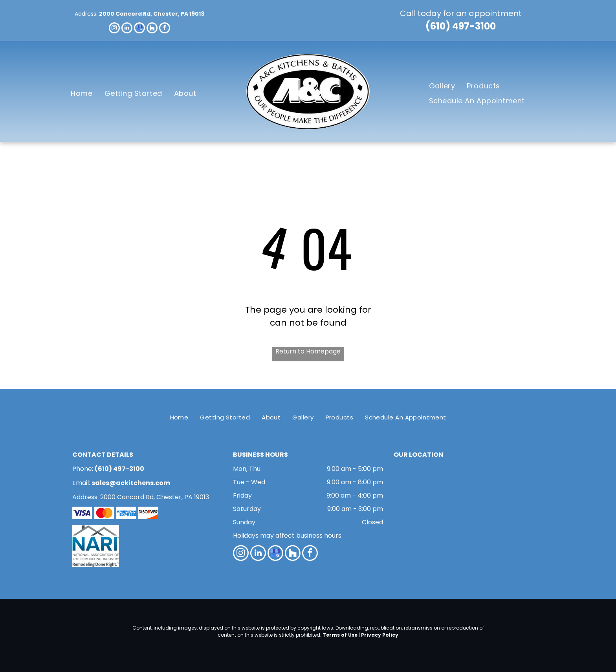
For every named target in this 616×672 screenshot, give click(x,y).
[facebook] (165, 29)
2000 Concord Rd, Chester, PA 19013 (152, 14)
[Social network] (152, 29)
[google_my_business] (139, 29)
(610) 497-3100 (461, 26)
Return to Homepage (308, 351)
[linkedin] (127, 29)
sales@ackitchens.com (131, 483)
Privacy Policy (380, 635)
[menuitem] (82, 93)
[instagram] (114, 29)
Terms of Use (340, 635)
